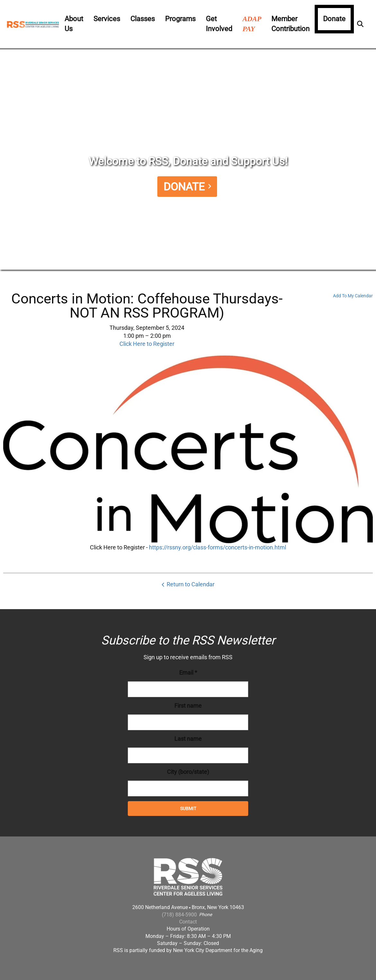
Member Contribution (290, 24)
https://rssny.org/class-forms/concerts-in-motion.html (218, 547)
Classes (143, 19)
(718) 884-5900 (179, 915)
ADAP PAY (252, 24)
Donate (334, 19)
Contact (188, 922)
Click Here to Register (147, 344)
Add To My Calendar (353, 296)
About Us (74, 24)
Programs (180, 19)
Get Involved (219, 24)
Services (107, 19)
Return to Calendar (191, 584)
